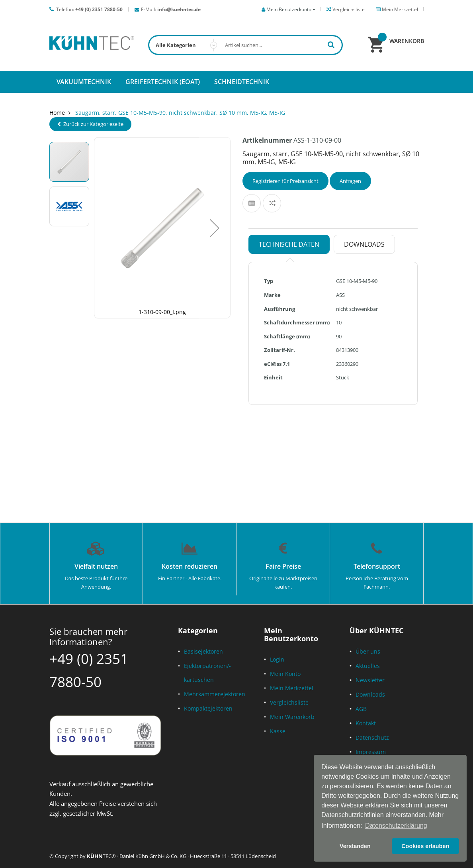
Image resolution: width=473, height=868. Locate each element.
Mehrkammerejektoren (215, 694)
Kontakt (366, 723)
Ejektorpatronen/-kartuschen (207, 673)
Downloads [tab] (364, 244)
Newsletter (370, 680)
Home (57, 113)
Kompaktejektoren (208, 708)
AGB (361, 709)
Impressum (371, 752)
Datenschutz (372, 737)
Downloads (370, 694)
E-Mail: (171, 9)
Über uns (368, 651)
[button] (215, 228)
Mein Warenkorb (292, 717)
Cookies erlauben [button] (425, 846)
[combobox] (246, 45)
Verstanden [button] (355, 846)
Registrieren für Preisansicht (285, 181)
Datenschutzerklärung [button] (396, 826)
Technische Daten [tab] (289, 244)
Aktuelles (368, 666)
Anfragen (350, 181)
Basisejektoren (203, 651)
